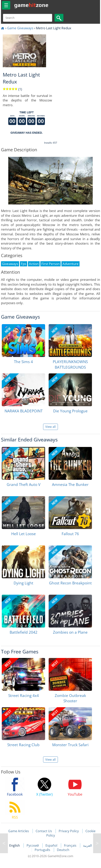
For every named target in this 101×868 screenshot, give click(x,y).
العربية (87, 845)
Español (52, 845)
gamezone (31, 5)
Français (71, 845)
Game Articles (19, 831)
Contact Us (44, 831)
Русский (33, 845)
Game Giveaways (20, 28)
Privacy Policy (69, 831)
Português (43, 850)
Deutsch (63, 850)
